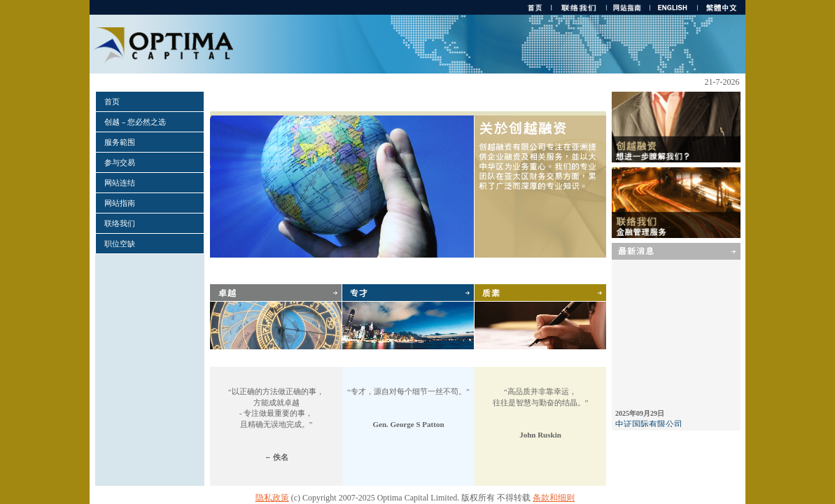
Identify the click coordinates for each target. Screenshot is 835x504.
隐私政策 (272, 498)
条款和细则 (554, 498)
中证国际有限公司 (649, 426)
